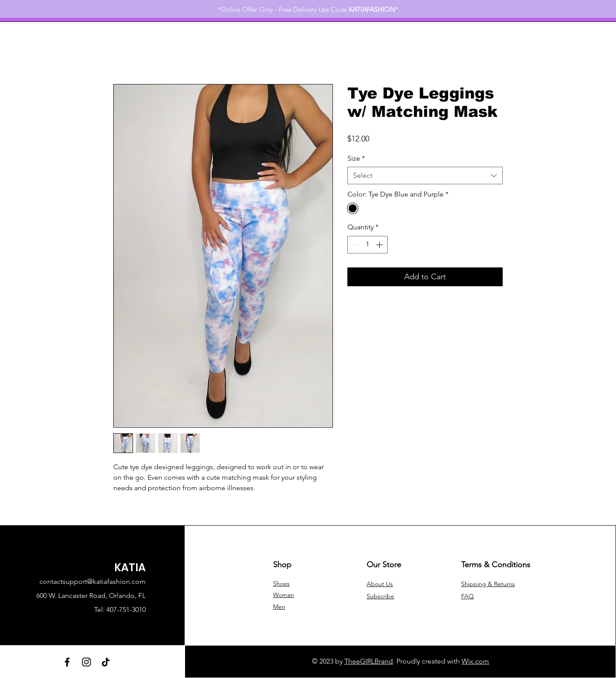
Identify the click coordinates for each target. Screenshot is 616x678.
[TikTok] (106, 662)
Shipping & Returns (488, 584)
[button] (380, 596)
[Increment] (380, 245)
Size (356, 158)
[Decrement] (355, 245)
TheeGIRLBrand (369, 661)
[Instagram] (86, 662)
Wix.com (475, 661)
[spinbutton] (367, 245)
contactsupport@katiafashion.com (93, 581)
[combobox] (425, 176)
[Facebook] (67, 662)
